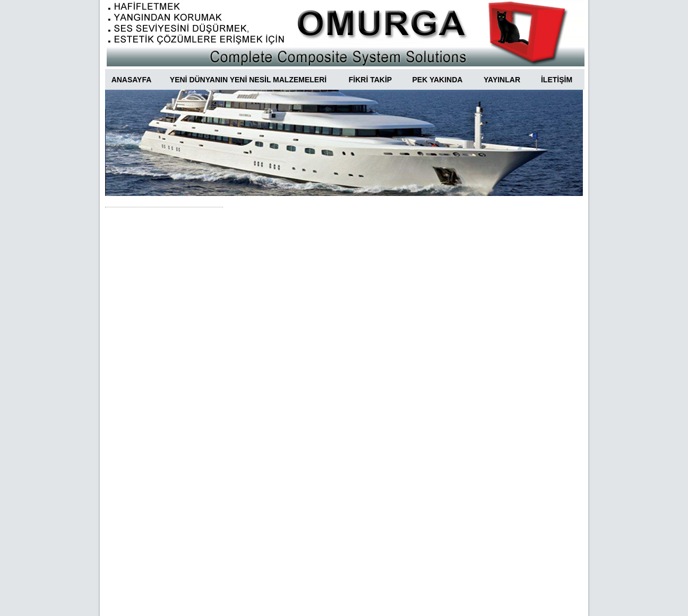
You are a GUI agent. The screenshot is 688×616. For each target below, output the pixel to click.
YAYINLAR (502, 80)
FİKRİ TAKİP (370, 80)
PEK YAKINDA (438, 80)
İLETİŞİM (557, 80)
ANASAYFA (132, 80)
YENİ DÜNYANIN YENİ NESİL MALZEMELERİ (248, 80)
